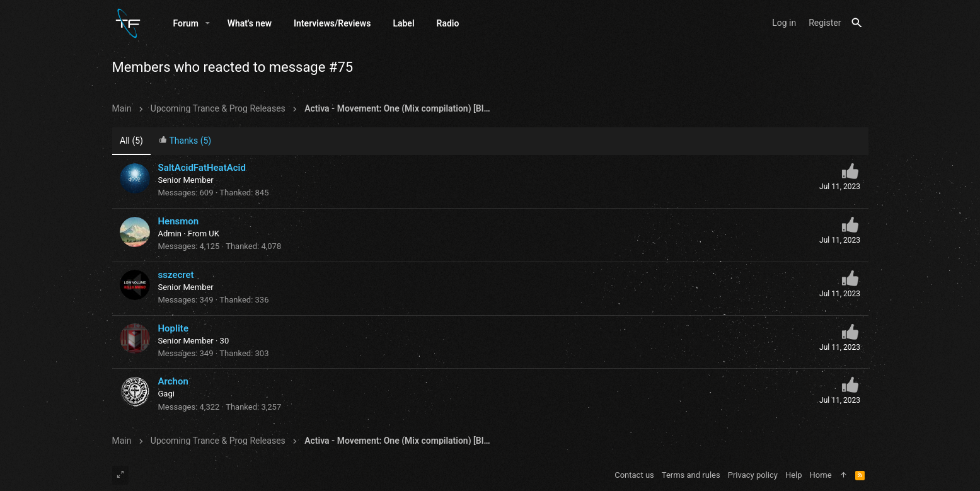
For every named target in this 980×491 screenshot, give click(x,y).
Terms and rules (691, 475)
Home (821, 475)
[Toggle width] (120, 475)
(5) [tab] (131, 141)
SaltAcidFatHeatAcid (202, 168)
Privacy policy (753, 475)
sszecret (176, 275)
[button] (208, 23)
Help (794, 475)
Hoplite (173, 328)
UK (214, 234)
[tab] (185, 142)
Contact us (634, 475)
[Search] (857, 23)
